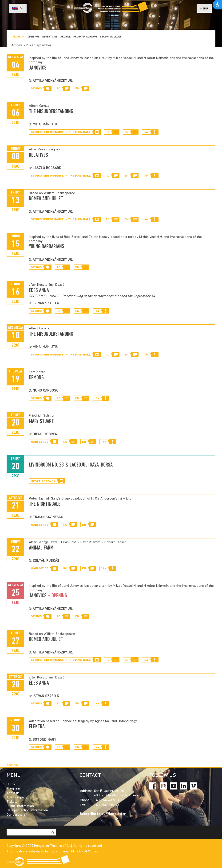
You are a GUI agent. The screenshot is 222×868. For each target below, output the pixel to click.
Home (11, 784)
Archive (65, 37)
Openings (34, 37)
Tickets (12, 802)
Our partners (16, 815)
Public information (20, 806)
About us (13, 793)
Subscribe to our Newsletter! (103, 814)
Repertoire (50, 37)
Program (18, 37)
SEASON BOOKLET (111, 37)
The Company (17, 797)
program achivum (85, 37)
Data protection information (27, 810)
